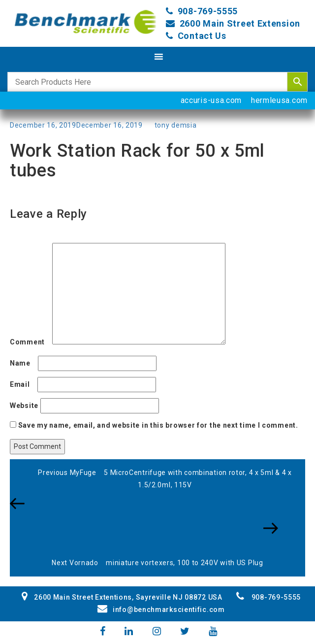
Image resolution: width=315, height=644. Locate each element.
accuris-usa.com (211, 100)
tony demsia (176, 125)
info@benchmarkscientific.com (161, 610)
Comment (30, 342)
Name (23, 363)
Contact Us (202, 36)
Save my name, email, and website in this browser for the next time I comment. (158, 425)
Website (24, 406)
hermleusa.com (279, 100)
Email (23, 384)
